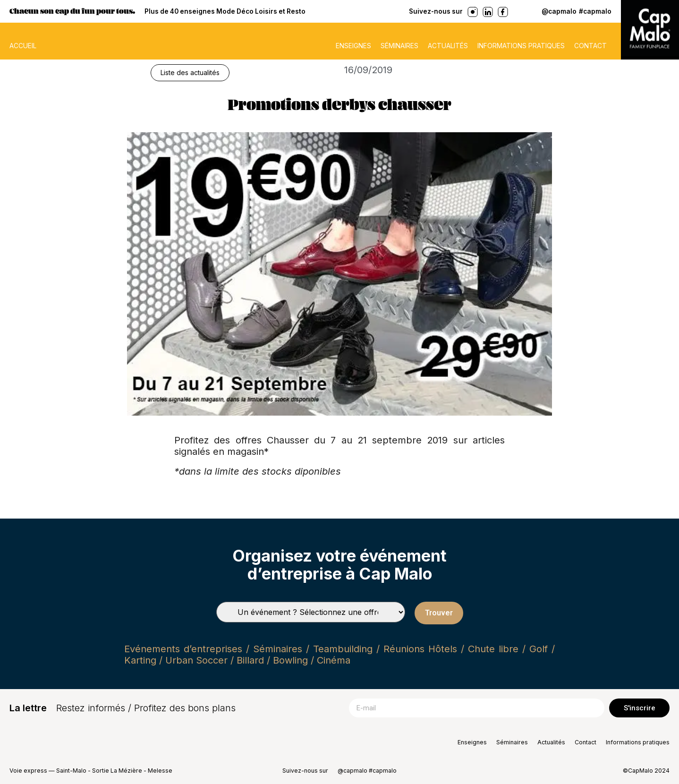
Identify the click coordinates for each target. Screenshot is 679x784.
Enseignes (353, 46)
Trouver (439, 613)
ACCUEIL (23, 46)
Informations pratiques (521, 46)
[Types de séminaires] (311, 612)
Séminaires (399, 46)
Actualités (448, 46)
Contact (590, 46)
